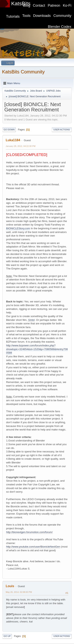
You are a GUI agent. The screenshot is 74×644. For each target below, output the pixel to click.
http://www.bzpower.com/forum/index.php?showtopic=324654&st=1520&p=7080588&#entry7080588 (37, 349)
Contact (39, 5)
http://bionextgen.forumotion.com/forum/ (29, 532)
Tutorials (13, 16)
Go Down (9, 130)
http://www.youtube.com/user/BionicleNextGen (33, 547)
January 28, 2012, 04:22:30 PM (21, 146)
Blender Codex (60, 27)
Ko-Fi (67, 5)
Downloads (42, 16)
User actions (62, 130)
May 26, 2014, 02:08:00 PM (19, 592)
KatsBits (21, 4)
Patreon (54, 5)
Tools (26, 16)
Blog (27, 5)
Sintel (31, 320)
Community (62, 16)
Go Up (7, 636)
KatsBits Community (23, 72)
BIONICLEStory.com (18, 228)
